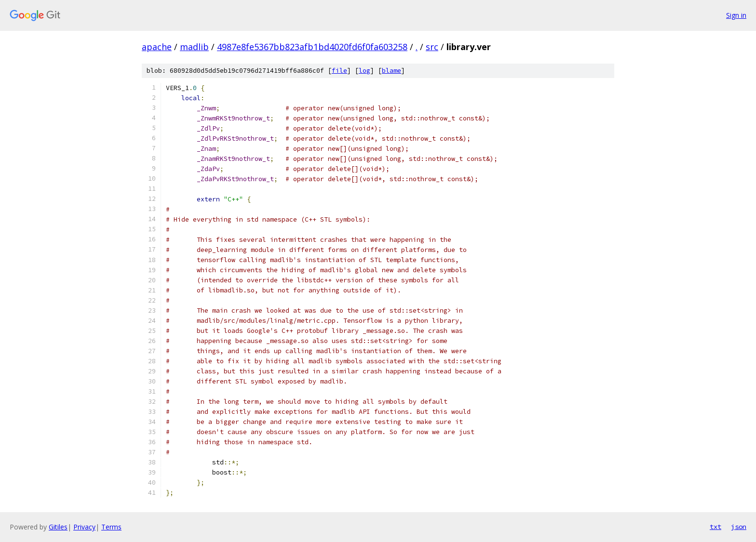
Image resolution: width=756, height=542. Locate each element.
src (432, 47)
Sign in (736, 15)
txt (715, 527)
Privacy (84, 527)
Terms (111, 527)
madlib (194, 47)
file (339, 71)
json (739, 527)
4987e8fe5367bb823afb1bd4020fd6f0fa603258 (312, 47)
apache (157, 47)
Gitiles (58, 527)
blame (391, 71)
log (364, 71)
